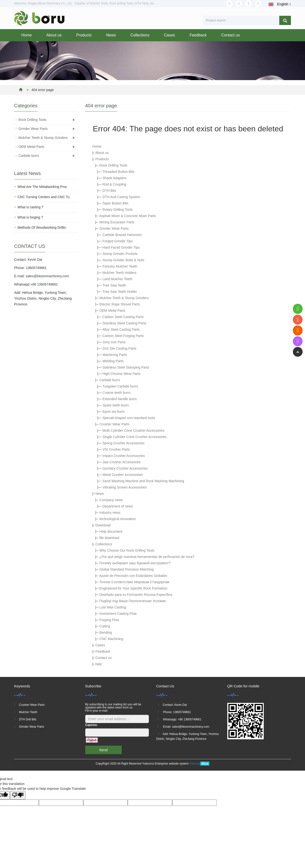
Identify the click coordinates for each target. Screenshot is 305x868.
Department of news (118, 506)
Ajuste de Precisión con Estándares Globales (133, 576)
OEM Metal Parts (112, 311)
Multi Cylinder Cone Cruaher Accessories (133, 430)
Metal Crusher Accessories (123, 475)
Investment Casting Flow (118, 614)
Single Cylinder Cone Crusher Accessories (135, 437)
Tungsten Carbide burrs (120, 386)
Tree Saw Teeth (114, 285)
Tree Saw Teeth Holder (120, 292)
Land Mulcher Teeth (117, 279)
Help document (111, 531)
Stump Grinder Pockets (120, 254)
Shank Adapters (114, 178)
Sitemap (195, 764)
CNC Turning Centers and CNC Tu (44, 197)
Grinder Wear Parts (114, 228)
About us (54, 35)
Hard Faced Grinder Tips (121, 247)
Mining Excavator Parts (117, 222)
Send (103, 750)
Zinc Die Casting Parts (119, 348)
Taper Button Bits (115, 203)
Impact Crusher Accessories (124, 456)
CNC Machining (111, 639)
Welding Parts (113, 361)
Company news (111, 500)
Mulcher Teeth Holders (119, 273)
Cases (169, 35)
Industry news (110, 513)
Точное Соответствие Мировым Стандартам (134, 582)
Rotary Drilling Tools (118, 210)
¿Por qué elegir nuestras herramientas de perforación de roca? (147, 557)
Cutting (105, 626)
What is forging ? (30, 217)
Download (103, 525)
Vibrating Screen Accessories (125, 487)
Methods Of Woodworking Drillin (42, 228)
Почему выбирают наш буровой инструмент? (135, 563)
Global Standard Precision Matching (126, 569)
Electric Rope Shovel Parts (120, 304)
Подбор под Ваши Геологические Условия (132, 601)
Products (84, 35)
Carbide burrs (110, 380)
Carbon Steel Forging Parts (123, 336)
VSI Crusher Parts (116, 449)
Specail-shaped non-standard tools (129, 418)
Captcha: (91, 725)
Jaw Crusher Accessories (122, 462)
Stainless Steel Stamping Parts (126, 367)
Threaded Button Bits (119, 172)
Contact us (230, 35)
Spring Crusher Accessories (123, 443)
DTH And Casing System (121, 197)
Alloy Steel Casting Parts (121, 329)
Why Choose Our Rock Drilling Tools (127, 550)
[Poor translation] (18, 795)
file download (109, 538)
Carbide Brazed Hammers (122, 235)
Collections (140, 35)
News (111, 35)
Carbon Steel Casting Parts (123, 317)
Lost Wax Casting (113, 607)
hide (99, 664)
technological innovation (117, 519)
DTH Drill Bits (28, 719)
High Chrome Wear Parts (121, 374)
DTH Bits (109, 191)
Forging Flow (109, 620)
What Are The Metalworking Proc (42, 187)
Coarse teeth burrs (117, 393)
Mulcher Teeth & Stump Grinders (124, 298)
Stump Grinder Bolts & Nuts (123, 260)
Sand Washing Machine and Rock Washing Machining (143, 481)
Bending (106, 632)
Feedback (198, 35)
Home (27, 35)
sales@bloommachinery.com (47, 276)
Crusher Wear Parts (114, 424)
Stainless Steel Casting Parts (124, 323)
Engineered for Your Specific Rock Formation (133, 588)
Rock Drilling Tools (113, 165)
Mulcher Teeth (28, 712)
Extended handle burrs (120, 399)
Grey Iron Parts (114, 342)
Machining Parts (115, 355)
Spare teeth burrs (116, 405)
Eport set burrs (114, 412)
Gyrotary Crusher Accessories (125, 468)
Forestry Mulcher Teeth (120, 266)
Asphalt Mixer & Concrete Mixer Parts (128, 216)
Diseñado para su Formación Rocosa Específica (136, 595)
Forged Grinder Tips (118, 241)
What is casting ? (30, 207)
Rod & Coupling (114, 184)
